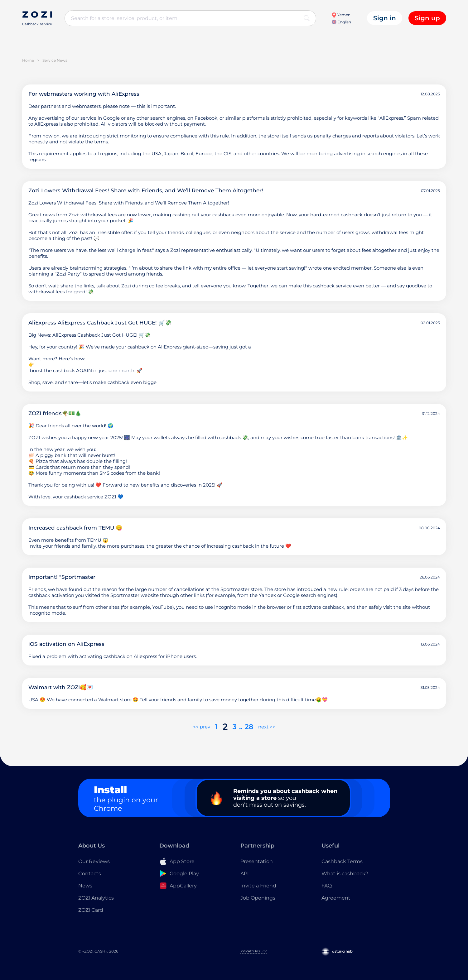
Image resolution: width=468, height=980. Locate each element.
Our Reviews (94, 861)
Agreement (336, 898)
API (245, 874)
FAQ (327, 886)
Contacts (90, 874)
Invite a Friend (258, 886)
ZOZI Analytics (96, 898)
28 (249, 727)
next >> (267, 727)
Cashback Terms (342, 861)
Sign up (427, 18)
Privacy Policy (253, 951)
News (85, 886)
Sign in (385, 18)
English (341, 22)
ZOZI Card (91, 910)
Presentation (257, 861)
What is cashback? (345, 874)
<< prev (202, 727)
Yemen (341, 15)
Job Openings (258, 898)
